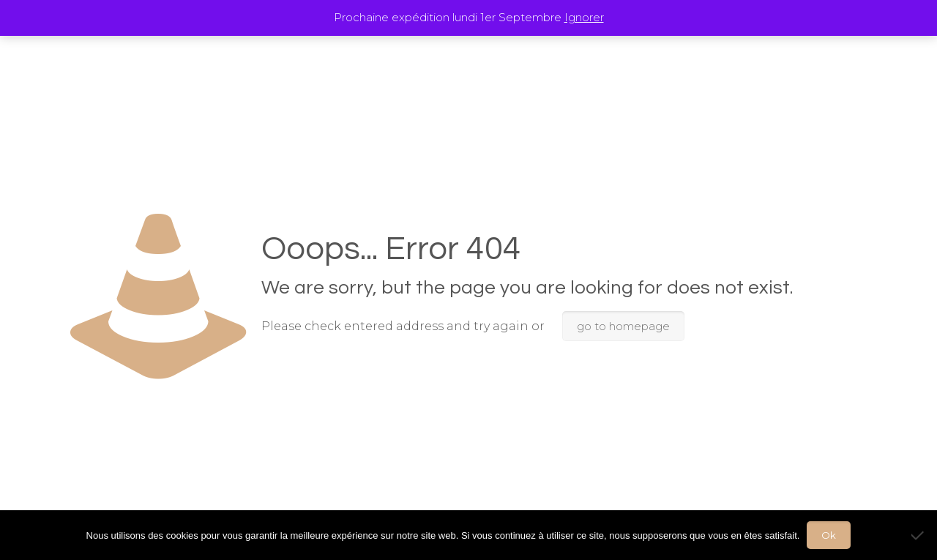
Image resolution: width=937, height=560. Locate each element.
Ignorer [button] (584, 17)
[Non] (919, 535)
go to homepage (623, 326)
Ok (829, 535)
